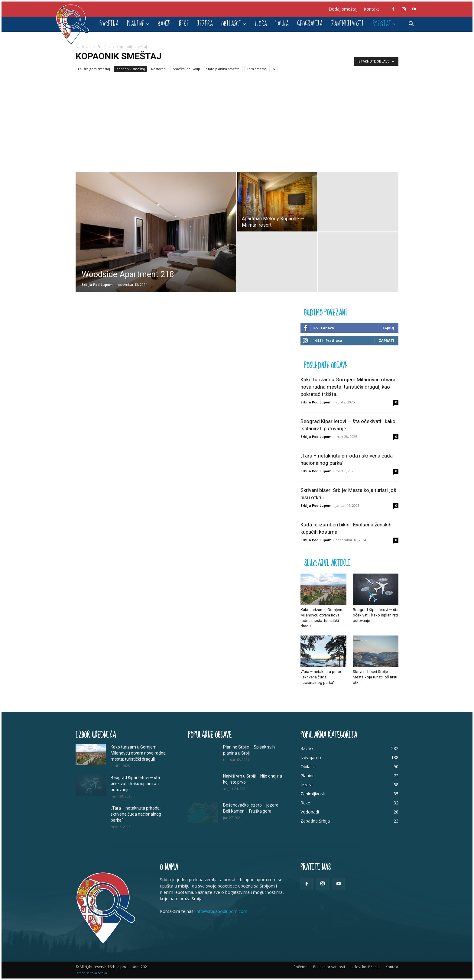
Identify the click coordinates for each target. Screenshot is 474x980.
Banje (164, 24)
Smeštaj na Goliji (186, 69)
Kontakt (371, 9)
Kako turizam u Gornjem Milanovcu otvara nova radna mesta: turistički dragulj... (138, 753)
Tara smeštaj (257, 69)
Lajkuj (388, 328)
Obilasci (234, 24)
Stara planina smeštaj (223, 69)
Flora (261, 24)
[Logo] (75, 24)
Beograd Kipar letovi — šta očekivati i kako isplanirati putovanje (376, 615)
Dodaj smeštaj (343, 9)
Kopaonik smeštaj (131, 69)
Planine (138, 24)
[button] (411, 25)
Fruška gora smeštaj (94, 69)
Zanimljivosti (347, 24)
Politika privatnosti (329, 967)
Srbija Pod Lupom (97, 285)
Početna (109, 24)
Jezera (205, 24)
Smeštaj (384, 24)
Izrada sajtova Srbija (91, 973)
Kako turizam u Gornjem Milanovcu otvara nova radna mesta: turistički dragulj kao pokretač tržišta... (348, 387)
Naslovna (84, 47)
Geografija (310, 24)
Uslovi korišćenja (365, 967)
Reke (184, 24)
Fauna (282, 24)
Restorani (159, 69)
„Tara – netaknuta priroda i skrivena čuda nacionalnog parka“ (323, 677)
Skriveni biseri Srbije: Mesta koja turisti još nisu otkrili (375, 677)
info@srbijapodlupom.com (221, 911)
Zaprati (386, 340)
